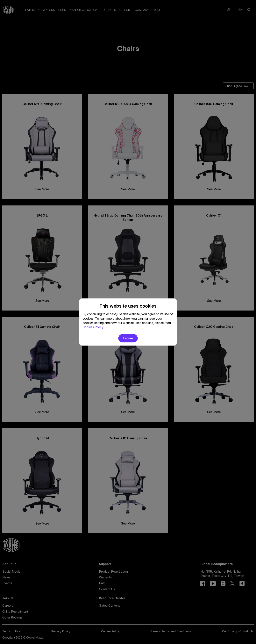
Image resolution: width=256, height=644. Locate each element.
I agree (128, 338)
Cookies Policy (93, 327)
